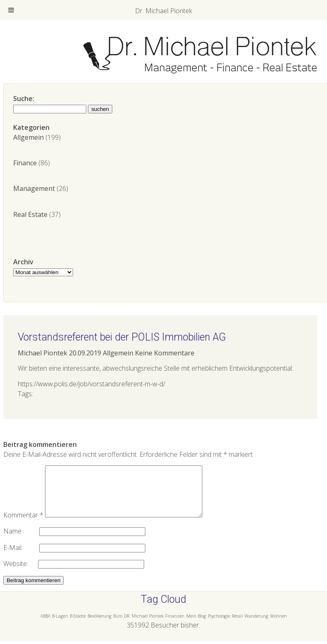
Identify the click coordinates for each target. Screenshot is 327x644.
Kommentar (23, 525)
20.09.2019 (85, 353)
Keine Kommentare (165, 353)
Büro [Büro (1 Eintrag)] (118, 626)
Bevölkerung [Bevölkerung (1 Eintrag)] (100, 626)
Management (34, 188)
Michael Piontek (43, 353)
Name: (21, 541)
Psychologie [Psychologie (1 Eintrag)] (219, 626)
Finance (25, 163)
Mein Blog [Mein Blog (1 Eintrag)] (196, 626)
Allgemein (28, 137)
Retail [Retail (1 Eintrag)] (237, 626)
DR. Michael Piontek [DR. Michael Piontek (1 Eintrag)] (144, 626)
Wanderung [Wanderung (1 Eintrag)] (256, 626)
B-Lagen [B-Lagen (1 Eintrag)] (60, 626)
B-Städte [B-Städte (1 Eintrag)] (78, 626)
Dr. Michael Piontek (163, 11)
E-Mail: (21, 557)
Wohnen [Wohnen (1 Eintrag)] (278, 626)
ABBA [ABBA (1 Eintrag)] (45, 626)
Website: (21, 573)
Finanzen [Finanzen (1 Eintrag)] (175, 626)
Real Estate (30, 214)
